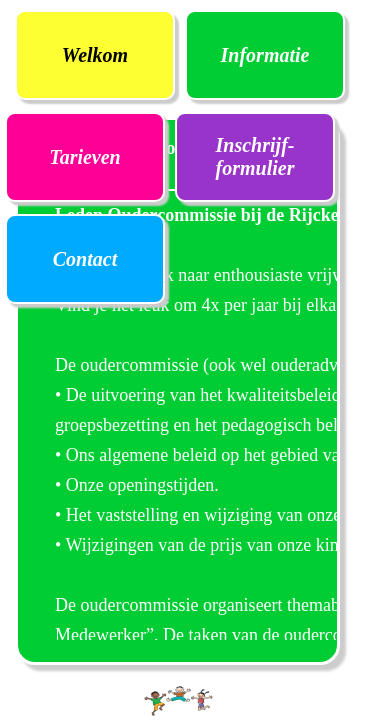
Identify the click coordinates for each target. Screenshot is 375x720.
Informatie (265, 55)
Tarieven (84, 157)
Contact (85, 259)
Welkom (95, 55)
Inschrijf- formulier (255, 156)
